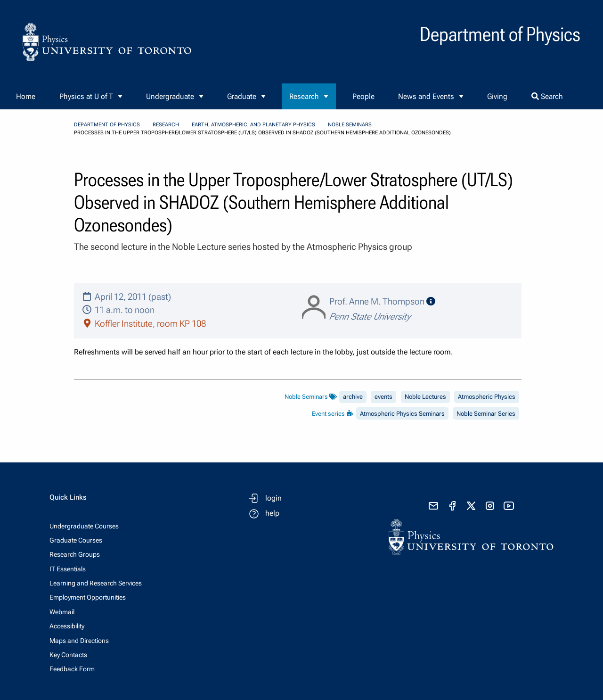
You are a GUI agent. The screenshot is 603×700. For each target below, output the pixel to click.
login (273, 498)
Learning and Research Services (96, 583)
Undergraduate (170, 96)
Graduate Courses (76, 540)
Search (547, 96)
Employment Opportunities (88, 597)
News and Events (426, 96)
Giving (497, 96)
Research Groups (75, 554)
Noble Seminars (350, 125)
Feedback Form (72, 669)
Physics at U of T (86, 96)
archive (353, 397)
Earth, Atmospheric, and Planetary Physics (253, 125)
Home (26, 96)
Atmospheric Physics (487, 397)
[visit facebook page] (452, 506)
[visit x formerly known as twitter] (471, 506)
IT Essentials (68, 569)
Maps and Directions (79, 641)
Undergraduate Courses (84, 526)
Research (304, 96)
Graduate (242, 96)
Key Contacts (68, 655)
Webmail (62, 612)
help (272, 513)
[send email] (433, 506)
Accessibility (67, 626)
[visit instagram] (490, 506)
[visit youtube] (509, 506)
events (383, 397)
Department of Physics (107, 125)
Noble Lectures (425, 397)
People (363, 96)
